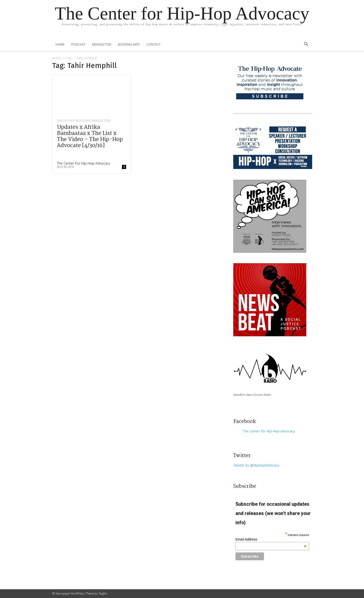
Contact (154, 44)
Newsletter (102, 44)
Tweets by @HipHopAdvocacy (256, 465)
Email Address (271, 539)
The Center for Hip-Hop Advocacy (84, 163)
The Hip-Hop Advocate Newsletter (84, 121)
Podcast (78, 44)
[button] (306, 45)
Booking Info (129, 44)
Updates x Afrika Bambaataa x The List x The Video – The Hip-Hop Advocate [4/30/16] (90, 136)
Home (60, 44)
